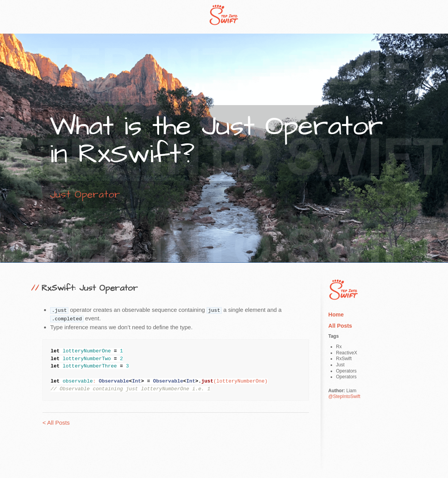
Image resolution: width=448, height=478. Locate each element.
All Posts (340, 326)
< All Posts (56, 423)
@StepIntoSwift (344, 396)
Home (336, 315)
